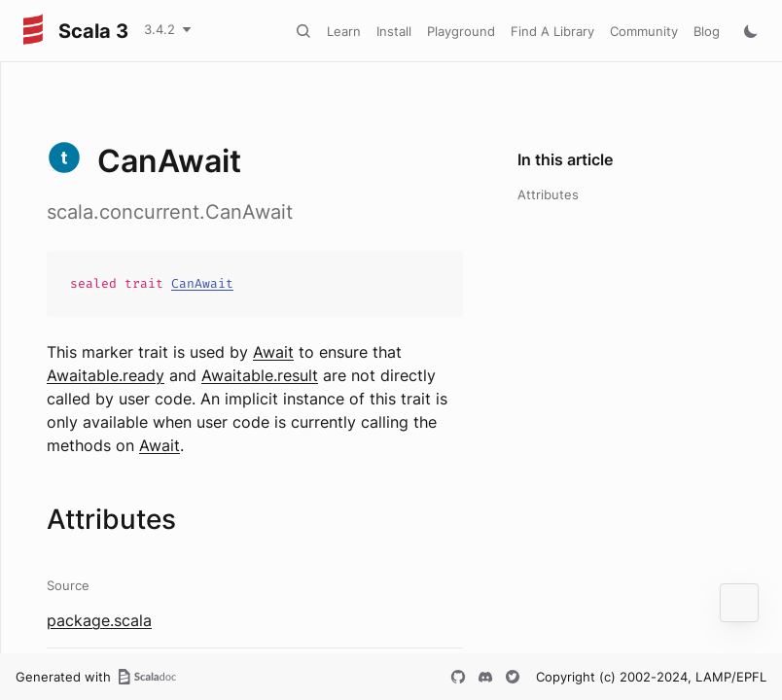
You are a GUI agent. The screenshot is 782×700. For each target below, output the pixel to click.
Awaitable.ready (106, 375)
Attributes (548, 194)
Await (273, 352)
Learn (344, 31)
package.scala (99, 620)
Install (394, 31)
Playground (461, 31)
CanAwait (202, 283)
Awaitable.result (260, 375)
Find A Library (552, 31)
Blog (707, 31)
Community (644, 31)
